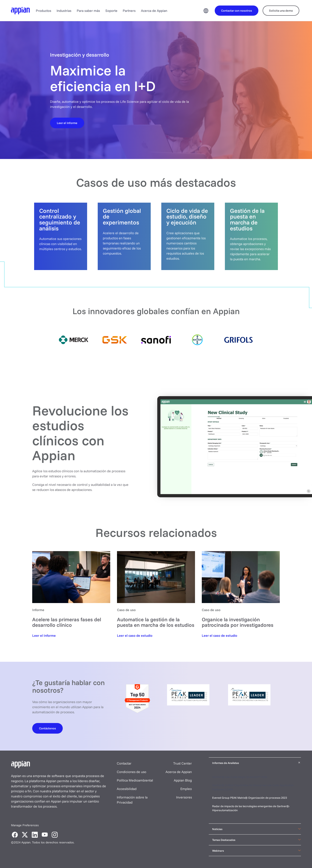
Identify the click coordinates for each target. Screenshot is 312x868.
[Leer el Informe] (67, 123)
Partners (129, 11)
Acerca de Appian (154, 11)
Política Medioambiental (135, 780)
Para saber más (88, 11)
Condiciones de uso (132, 772)
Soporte (111, 11)
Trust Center (182, 763)
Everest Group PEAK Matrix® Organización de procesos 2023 (250, 798)
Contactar (124, 763)
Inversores (184, 797)
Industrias (64, 11)
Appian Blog (183, 780)
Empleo (186, 789)
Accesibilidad (127, 789)
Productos (44, 11)
